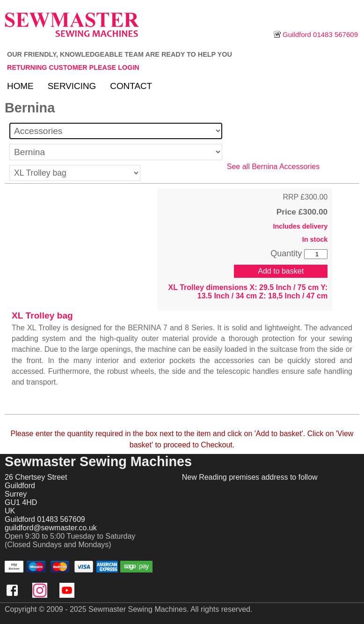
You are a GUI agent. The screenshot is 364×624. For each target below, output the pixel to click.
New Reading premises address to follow (250, 477)
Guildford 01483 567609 (316, 34)
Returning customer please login (73, 67)
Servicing (72, 86)
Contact (131, 86)
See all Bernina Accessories (273, 167)
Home (20, 86)
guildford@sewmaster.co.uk (51, 528)
